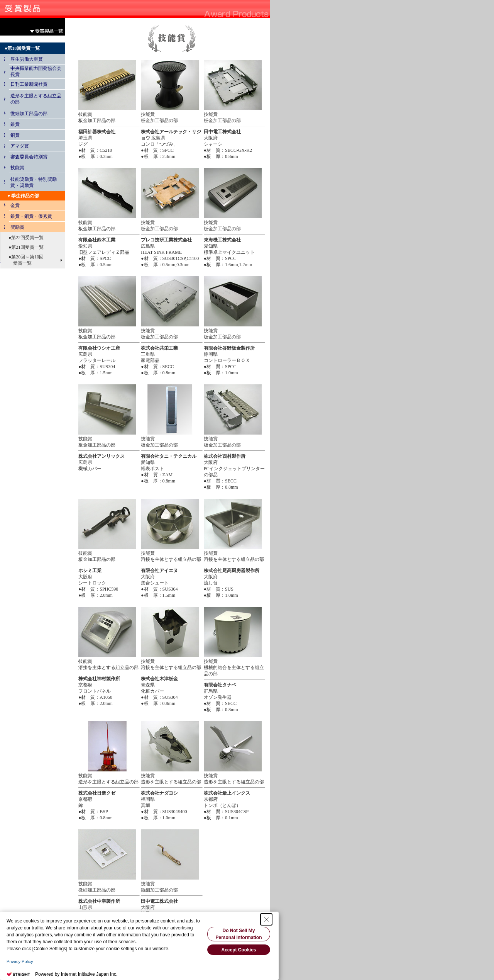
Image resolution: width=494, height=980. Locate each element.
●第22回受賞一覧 (24, 238)
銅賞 (15, 135)
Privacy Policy (20, 961)
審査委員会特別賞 (29, 157)
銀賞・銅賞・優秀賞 (31, 216)
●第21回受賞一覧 (24, 247)
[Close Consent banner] (266, 919)
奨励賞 (17, 227)
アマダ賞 (20, 146)
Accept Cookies (239, 950)
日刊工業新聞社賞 (29, 84)
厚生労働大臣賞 (27, 59)
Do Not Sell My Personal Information (239, 934)
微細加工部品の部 (29, 114)
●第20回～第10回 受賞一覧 (24, 260)
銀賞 (15, 124)
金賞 (15, 206)
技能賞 (17, 168)
